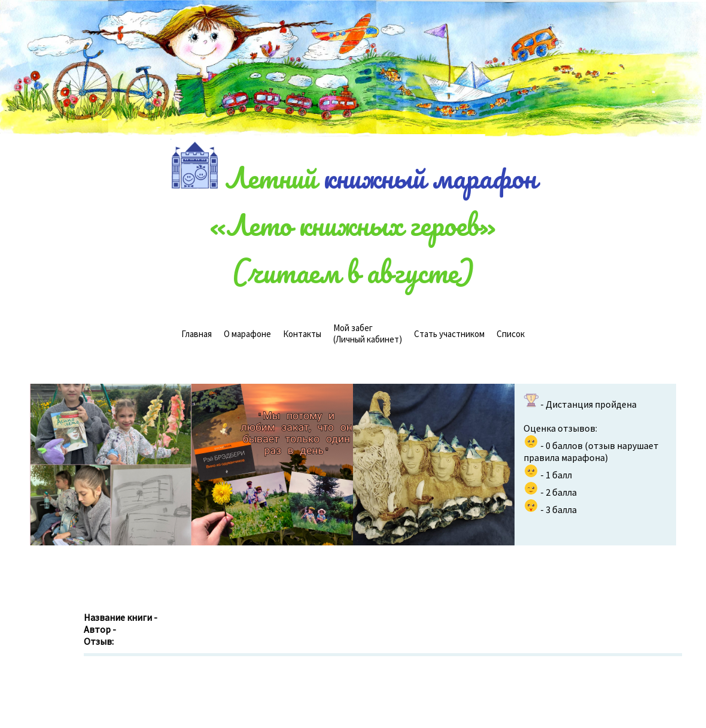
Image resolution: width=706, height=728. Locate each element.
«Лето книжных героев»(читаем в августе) (353, 248)
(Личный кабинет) (368, 333)
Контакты (302, 334)
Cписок (511, 334)
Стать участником (449, 334)
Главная (197, 334)
